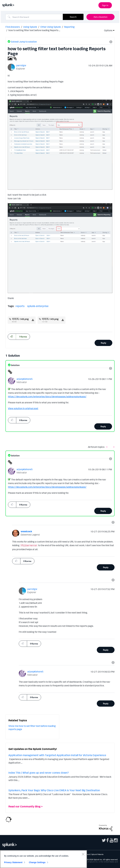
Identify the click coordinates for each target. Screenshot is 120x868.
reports (20, 306)
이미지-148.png (20, 319)
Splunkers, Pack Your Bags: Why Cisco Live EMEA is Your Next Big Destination (54, 790)
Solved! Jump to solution (24, 42)
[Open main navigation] (116, 5)
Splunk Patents (97, 854)
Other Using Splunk (51, 27)
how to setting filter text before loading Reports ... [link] (34, 30)
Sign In (105, 5)
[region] (43, 859)
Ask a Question (100, 17)
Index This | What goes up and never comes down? (39, 773)
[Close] (83, 854)
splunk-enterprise (38, 306)
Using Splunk (30, 27)
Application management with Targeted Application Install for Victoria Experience (57, 755)
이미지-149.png (50, 319)
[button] (110, 42)
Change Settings (37, 862)
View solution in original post (23, 408)
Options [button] (107, 30)
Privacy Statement (13, 862)
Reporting (69, 27)
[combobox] (34, 17)
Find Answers (13, 27)
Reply (104, 343)
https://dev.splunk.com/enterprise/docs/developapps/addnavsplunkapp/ (47, 397)
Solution (15, 365)
